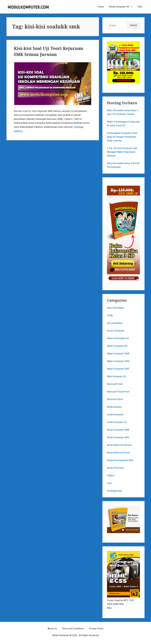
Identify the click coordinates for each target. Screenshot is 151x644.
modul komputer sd (117, 422)
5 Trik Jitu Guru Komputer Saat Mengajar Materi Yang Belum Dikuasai (122, 152)
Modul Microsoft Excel (118, 453)
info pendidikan (115, 323)
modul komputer (115, 415)
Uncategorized (114, 491)
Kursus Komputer (116, 331)
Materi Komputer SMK (118, 361)
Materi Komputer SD (117, 346)
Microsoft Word (115, 399)
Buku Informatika (115, 308)
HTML (110, 315)
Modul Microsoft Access (120, 445)
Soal (109, 483)
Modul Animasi (114, 407)
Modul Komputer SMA (118, 430)
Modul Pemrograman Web (120, 460)
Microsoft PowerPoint (118, 392)
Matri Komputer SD (117, 376)
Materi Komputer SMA (118, 354)
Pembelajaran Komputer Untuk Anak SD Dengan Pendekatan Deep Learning (122, 137)
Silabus (111, 476)
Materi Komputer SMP (118, 369)
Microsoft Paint (115, 384)
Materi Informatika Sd (118, 338)
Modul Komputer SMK (118, 437)
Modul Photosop (115, 468)
